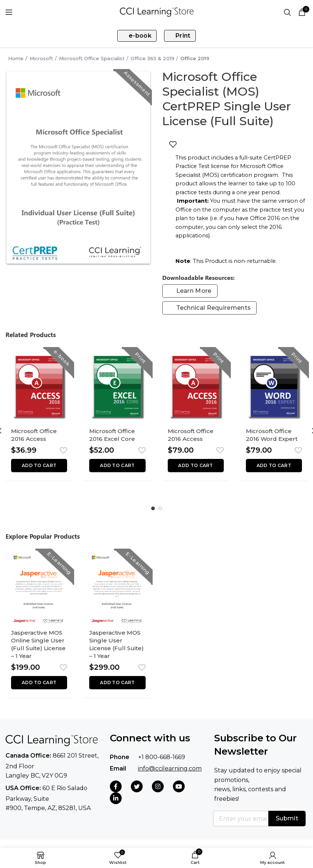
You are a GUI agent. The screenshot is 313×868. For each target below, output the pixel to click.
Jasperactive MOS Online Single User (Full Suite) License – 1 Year (39, 650)
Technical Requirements (214, 308)
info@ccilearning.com (170, 776)
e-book (138, 36)
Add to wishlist (173, 144)
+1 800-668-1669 (162, 765)
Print (179, 36)
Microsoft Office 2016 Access (35, 436)
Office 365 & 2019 (152, 58)
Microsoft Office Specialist (92, 58)
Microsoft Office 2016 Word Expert (272, 436)
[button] (39, 468)
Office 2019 (195, 58)
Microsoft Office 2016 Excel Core (114, 436)
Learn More (194, 291)
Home (16, 58)
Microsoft (41, 58)
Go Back (2, 58)
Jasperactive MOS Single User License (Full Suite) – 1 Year (117, 650)
